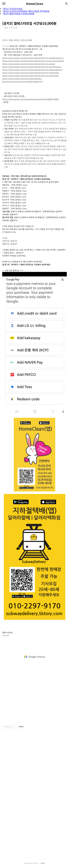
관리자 (43, 863)
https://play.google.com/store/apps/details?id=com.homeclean (30, 76)
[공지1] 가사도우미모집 (13, 9)
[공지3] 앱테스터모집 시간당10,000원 (19, 14)
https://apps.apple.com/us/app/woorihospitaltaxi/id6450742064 (30, 99)
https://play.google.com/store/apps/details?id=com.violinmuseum (32, 67)
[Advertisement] (34, 657)
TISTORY (35, 863)
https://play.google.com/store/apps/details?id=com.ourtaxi (29, 64)
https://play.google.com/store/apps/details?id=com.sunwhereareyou (33, 58)
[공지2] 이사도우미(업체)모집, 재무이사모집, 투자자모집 (26, 11)
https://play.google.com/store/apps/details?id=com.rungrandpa (31, 73)
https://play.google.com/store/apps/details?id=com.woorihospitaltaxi (33, 61)
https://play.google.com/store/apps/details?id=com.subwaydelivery (32, 70)
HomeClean (35, 4)
